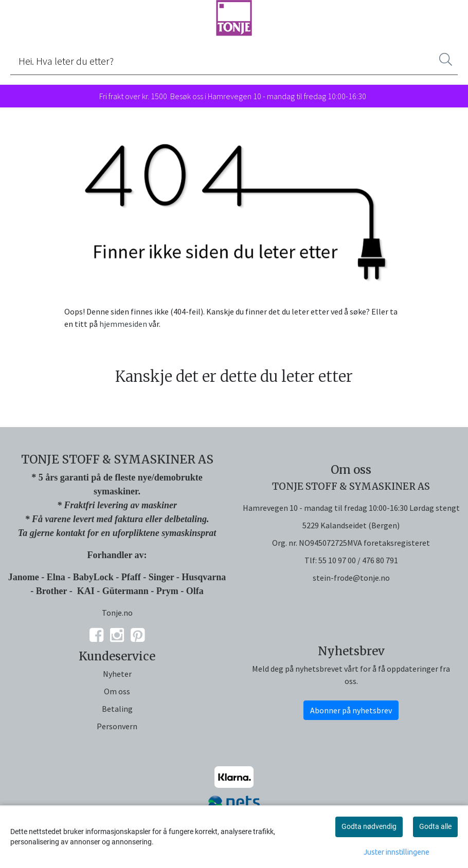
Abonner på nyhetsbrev (351, 710)
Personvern (117, 726)
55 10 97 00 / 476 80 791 (358, 560)
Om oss (117, 691)
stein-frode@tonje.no (351, 578)
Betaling (117, 709)
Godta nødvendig (369, 826)
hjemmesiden (123, 324)
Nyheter (117, 674)
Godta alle (435, 826)
